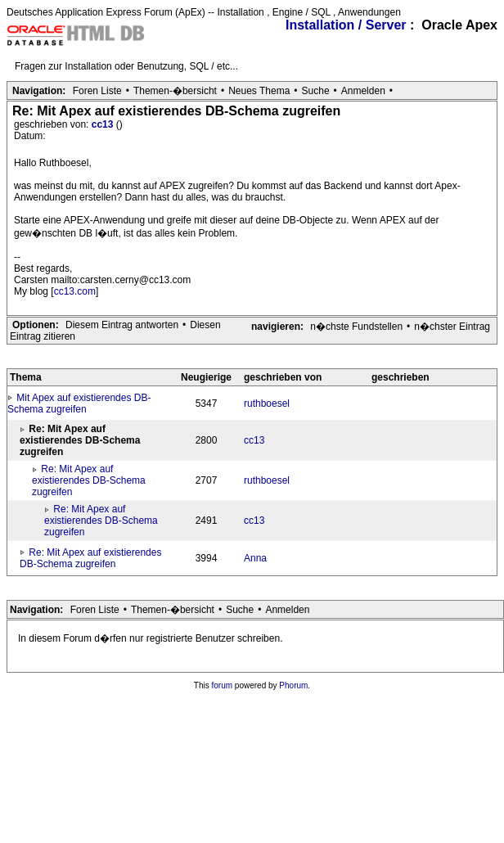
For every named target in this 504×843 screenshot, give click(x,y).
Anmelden (363, 91)
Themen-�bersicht (175, 91)
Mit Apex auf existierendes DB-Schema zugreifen (79, 403)
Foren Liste (97, 91)
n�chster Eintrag (452, 327)
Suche (316, 91)
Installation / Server (346, 25)
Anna (255, 558)
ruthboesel (267, 403)
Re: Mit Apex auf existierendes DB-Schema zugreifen (89, 480)
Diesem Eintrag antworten (122, 325)
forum (223, 685)
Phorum (293, 685)
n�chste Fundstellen (356, 327)
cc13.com (75, 291)
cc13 (104, 124)
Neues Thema (259, 91)
